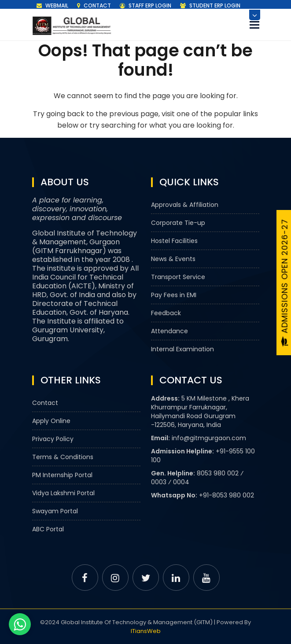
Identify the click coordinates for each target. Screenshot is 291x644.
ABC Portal (48, 529)
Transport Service (178, 277)
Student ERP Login (210, 6)
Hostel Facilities (174, 241)
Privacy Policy (53, 439)
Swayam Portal (55, 511)
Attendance (169, 331)
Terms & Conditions (63, 457)
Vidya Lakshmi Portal (63, 493)
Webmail (52, 6)
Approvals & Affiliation (185, 205)
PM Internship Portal (62, 475)
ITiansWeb (146, 631)
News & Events (173, 259)
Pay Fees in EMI (174, 295)
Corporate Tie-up (178, 223)
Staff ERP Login (145, 6)
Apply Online (51, 421)
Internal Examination (182, 349)
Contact (94, 6)
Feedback (166, 313)
